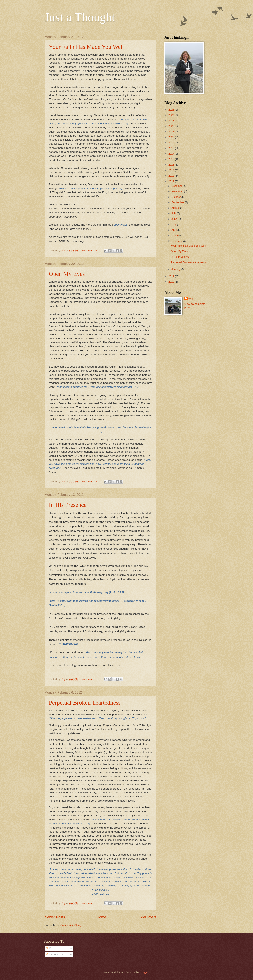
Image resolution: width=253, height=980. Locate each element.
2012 (172, 181)
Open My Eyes (67, 274)
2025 (172, 110)
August (176, 208)
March (175, 235)
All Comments (55, 955)
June (175, 219)
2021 (172, 132)
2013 (172, 176)
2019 (172, 143)
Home (101, 917)
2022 (172, 126)
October (176, 197)
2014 (172, 170)
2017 (172, 154)
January (176, 269)
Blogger (144, 972)
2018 (172, 148)
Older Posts (147, 917)
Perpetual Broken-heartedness (85, 702)
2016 (172, 159)
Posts (51, 948)
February (177, 241)
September (178, 202)
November (178, 191)
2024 (172, 115)
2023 (172, 121)
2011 (172, 276)
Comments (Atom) (71, 925)
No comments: (90, 250)
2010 (172, 282)
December (178, 186)
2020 (172, 137)
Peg (191, 299)
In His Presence (68, 505)
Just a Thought (80, 17)
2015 (172, 165)
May (174, 225)
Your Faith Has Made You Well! (87, 47)
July (174, 213)
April (174, 230)
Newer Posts (55, 917)
